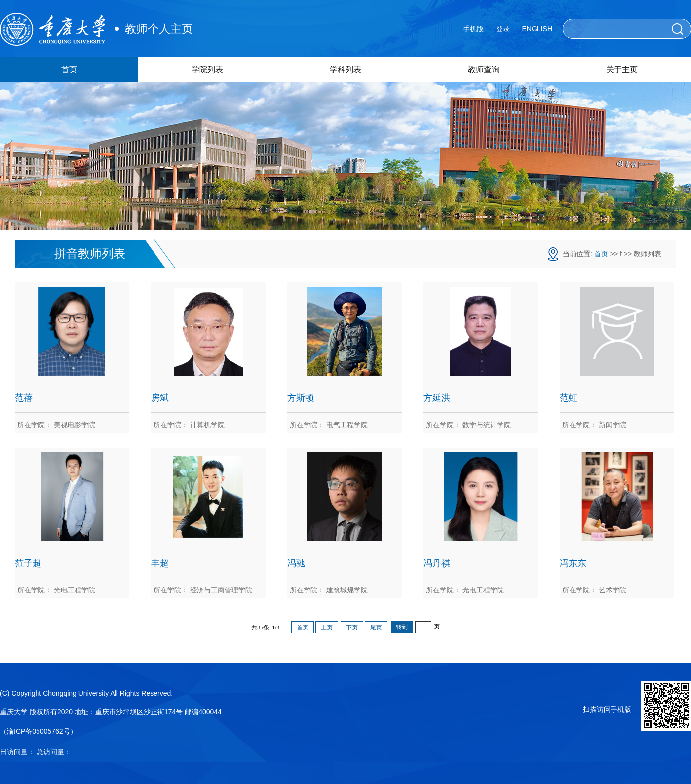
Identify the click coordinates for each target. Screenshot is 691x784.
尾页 (376, 627)
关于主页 (622, 69)
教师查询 (484, 69)
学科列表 (345, 69)
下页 (352, 627)
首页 (69, 69)
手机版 (473, 29)
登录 (503, 29)
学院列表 (207, 69)
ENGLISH (537, 29)
